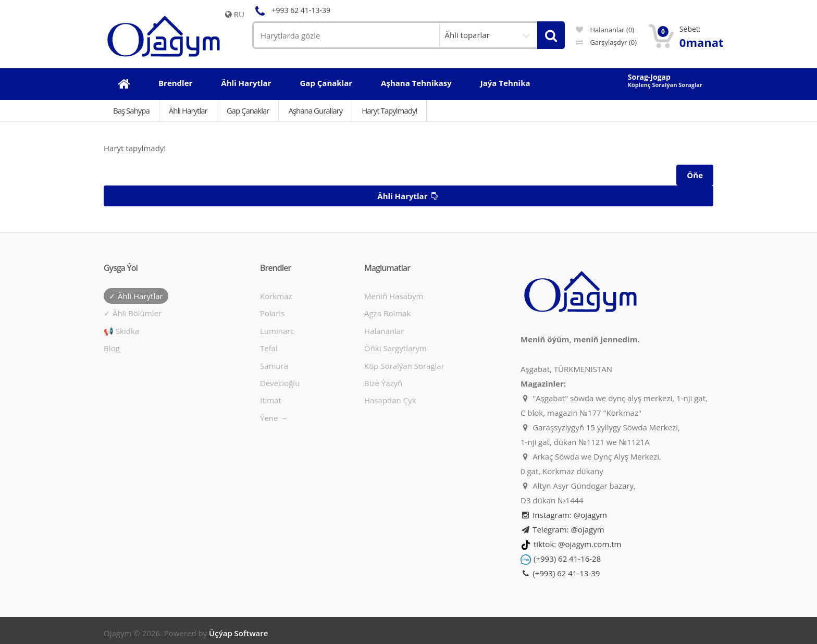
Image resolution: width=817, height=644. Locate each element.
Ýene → (274, 418)
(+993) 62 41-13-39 (560, 573)
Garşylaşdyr (606, 42)
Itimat (271, 400)
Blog (112, 348)
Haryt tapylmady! (389, 110)
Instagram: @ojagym (564, 515)
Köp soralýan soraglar (404, 366)
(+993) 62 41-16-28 (567, 559)
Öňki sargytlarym (395, 348)
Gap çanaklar (248, 110)
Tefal (269, 348)
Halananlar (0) (605, 30)
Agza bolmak (388, 313)
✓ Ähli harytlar (136, 296)
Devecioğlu (280, 383)
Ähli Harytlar (188, 110)
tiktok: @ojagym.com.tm (577, 544)
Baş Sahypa (131, 110)
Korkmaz (276, 296)
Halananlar (384, 331)
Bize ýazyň (383, 383)
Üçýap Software (238, 633)
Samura (274, 366)
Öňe (695, 175)
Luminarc (277, 331)
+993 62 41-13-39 (291, 10)
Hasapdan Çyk (390, 400)
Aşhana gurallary (315, 110)
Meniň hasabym (394, 296)
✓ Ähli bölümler (133, 313)
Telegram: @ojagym (562, 529)
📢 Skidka (121, 331)
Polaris (272, 313)
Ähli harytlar (409, 196)
